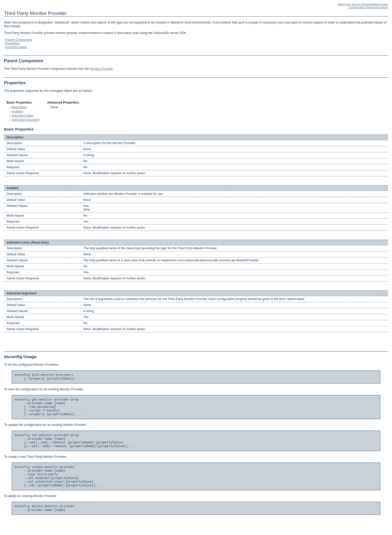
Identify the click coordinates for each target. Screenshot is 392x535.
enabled (17, 111)
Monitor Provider (101, 69)
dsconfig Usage (16, 47)
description (19, 107)
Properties (13, 43)
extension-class (22, 116)
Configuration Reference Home (368, 7)
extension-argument (25, 120)
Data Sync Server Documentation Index (363, 4)
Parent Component (19, 40)
